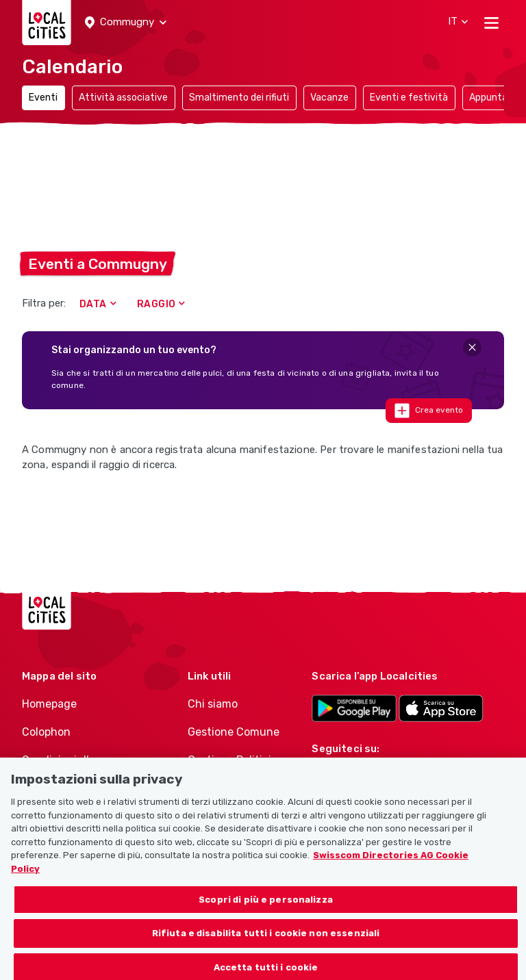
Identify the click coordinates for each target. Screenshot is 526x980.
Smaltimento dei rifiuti (239, 98)
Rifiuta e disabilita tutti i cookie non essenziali (266, 947)
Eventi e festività (409, 98)
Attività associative (123, 98)
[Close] (472, 347)
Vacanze (329, 98)
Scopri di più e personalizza (266, 913)
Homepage (49, 704)
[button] (126, 23)
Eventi (43, 98)
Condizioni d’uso (65, 760)
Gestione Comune (234, 732)
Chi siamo (213, 704)
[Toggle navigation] (491, 23)
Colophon (46, 732)
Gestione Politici (229, 760)
